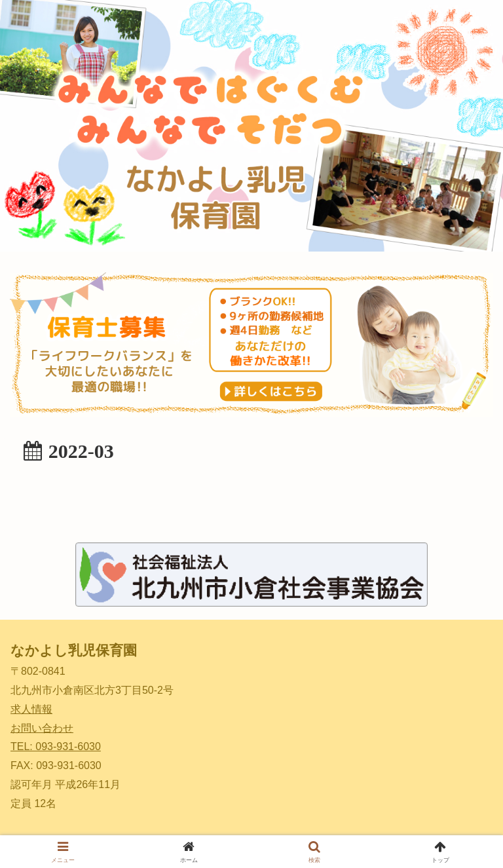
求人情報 (31, 709)
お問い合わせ (42, 728)
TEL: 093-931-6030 (56, 746)
